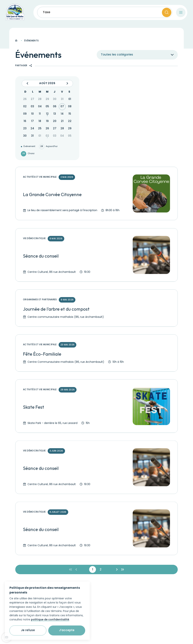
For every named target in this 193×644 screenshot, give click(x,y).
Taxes (47, 12)
